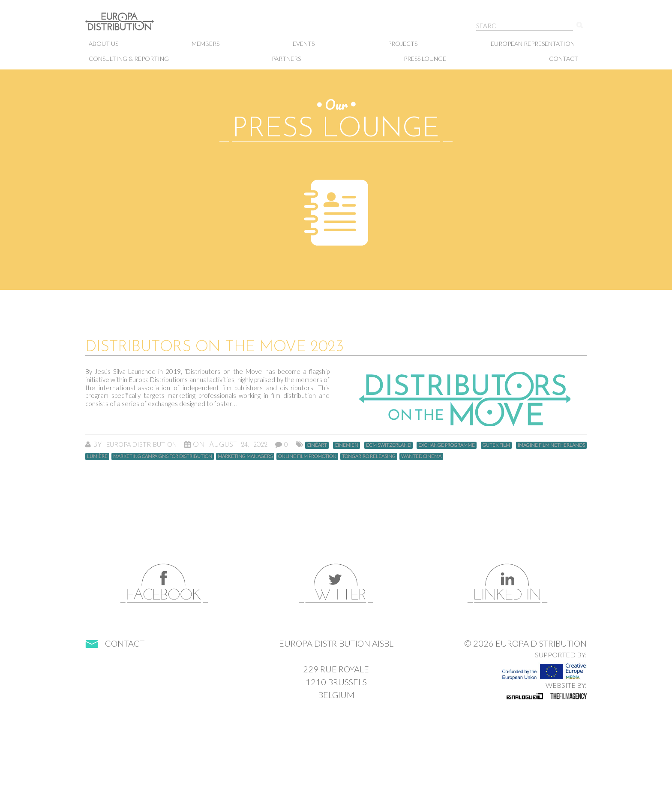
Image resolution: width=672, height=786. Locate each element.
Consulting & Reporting (129, 59)
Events (304, 44)
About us (103, 44)
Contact (564, 59)
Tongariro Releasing (369, 456)
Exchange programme (447, 445)
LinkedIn (507, 583)
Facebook (165, 583)
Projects (403, 44)
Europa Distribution (128, 26)
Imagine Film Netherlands (551, 445)
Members (205, 44)
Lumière (97, 456)
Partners (286, 59)
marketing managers (245, 456)
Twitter (336, 583)
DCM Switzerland (388, 445)
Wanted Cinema (421, 456)
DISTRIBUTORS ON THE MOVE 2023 (214, 347)
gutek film (496, 445)
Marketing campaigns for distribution (163, 456)
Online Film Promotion (307, 456)
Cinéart (317, 445)
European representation (533, 44)
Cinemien (346, 445)
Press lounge (425, 59)
